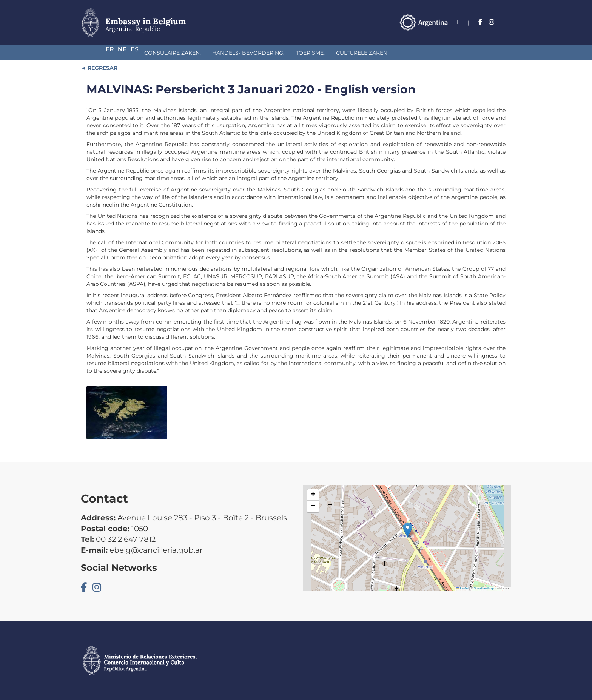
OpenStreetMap (484, 588)
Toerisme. (258, 53)
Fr (476, 22)
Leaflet (462, 588)
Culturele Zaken (310, 53)
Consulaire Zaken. (120, 53)
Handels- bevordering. (196, 53)
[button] (408, 530)
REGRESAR (102, 68)
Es (507, 22)
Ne (492, 22)
